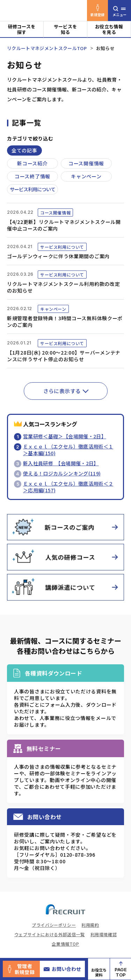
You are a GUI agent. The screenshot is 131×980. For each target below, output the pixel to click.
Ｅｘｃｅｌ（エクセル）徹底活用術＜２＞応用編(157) (68, 487)
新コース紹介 (32, 163)
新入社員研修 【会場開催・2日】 (61, 463)
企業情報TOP (65, 944)
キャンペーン (86, 176)
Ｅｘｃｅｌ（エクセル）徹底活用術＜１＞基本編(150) (68, 450)
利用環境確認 (104, 934)
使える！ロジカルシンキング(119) (62, 473)
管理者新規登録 (21, 969)
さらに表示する (62, 391)
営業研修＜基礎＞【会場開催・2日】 (65, 436)
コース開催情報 (86, 163)
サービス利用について (32, 189)
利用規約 (90, 925)
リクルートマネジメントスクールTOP (47, 48)
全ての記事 (24, 150)
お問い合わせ (62, 969)
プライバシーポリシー (54, 925)
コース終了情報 (32, 176)
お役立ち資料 (99, 972)
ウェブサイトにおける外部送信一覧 (50, 934)
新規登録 (98, 11)
